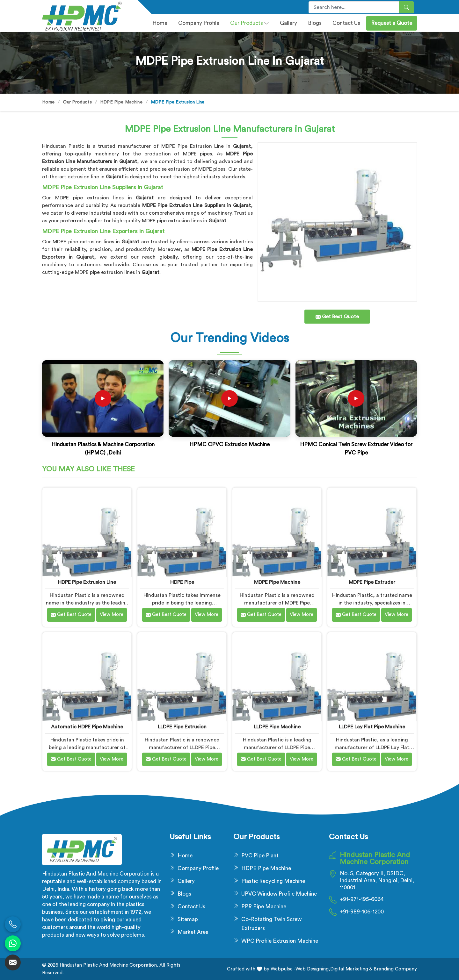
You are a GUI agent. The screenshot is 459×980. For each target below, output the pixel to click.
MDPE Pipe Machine (277, 582)
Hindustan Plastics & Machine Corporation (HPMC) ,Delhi (103, 449)
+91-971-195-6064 (362, 899)
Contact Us (346, 23)
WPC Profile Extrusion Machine (280, 941)
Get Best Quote (71, 615)
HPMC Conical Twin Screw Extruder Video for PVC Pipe (356, 449)
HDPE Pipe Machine (121, 102)
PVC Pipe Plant (260, 856)
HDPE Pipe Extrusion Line (87, 582)
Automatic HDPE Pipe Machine (87, 727)
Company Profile (198, 868)
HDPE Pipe (182, 582)
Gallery (288, 23)
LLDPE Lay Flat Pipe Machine (372, 727)
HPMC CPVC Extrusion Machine (229, 444)
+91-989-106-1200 (362, 912)
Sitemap (188, 919)
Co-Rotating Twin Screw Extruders (271, 924)
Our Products (250, 23)
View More (112, 615)
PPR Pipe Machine (264, 907)
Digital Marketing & (351, 969)
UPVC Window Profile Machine (279, 894)
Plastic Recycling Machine (273, 881)
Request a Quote (392, 23)
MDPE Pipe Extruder (372, 582)
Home (160, 23)
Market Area (193, 932)
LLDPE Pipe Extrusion (182, 727)
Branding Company (395, 969)
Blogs (315, 23)
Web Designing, (313, 969)
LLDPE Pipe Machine (277, 727)
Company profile (199, 23)
